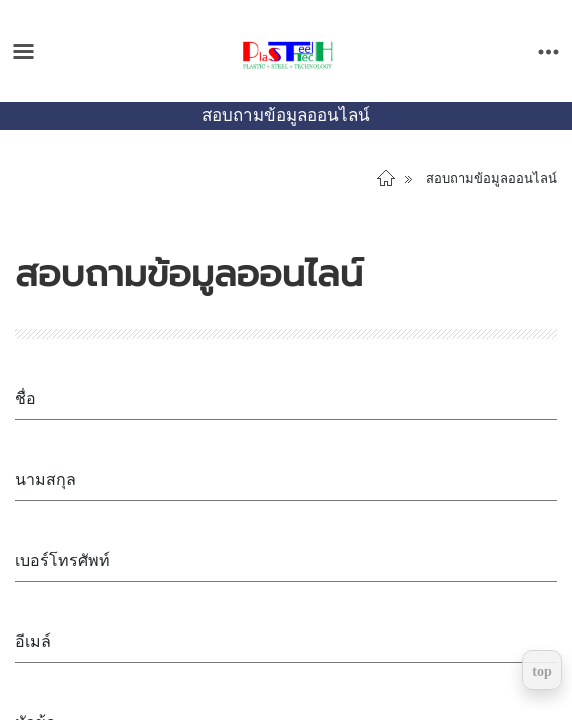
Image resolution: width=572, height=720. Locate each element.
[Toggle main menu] (23, 51)
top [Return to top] (541, 671)
